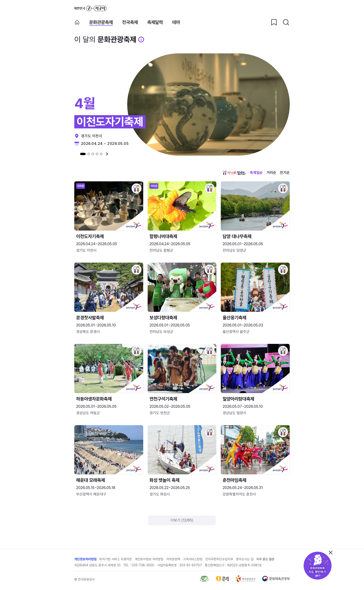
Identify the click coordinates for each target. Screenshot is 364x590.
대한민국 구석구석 (90, 8)
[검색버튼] (286, 22)
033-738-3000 (143, 565)
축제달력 (155, 22)
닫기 (331, 552)
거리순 (271, 173)
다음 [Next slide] (107, 154)
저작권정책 (173, 559)
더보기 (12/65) (182, 520)
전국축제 (130, 22)
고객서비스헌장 (193, 559)
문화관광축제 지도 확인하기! (318, 566)
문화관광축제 (101, 22)
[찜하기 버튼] (274, 22)
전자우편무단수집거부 (219, 559)
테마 (176, 22)
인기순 (285, 173)
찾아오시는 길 (245, 559)
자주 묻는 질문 (265, 559)
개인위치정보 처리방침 (149, 559)
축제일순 (256, 173)
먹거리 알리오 (234, 173)
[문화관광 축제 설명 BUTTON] (141, 39)
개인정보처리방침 (85, 559)
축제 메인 (77, 22)
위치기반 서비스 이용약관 (116, 559)
